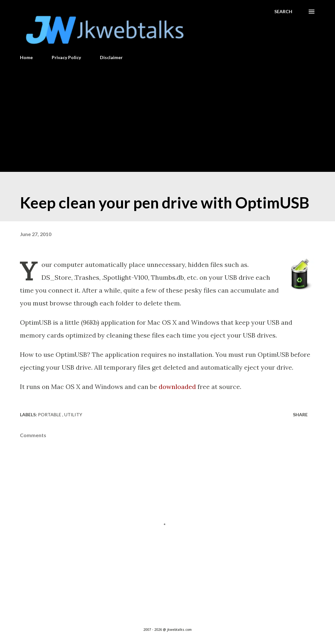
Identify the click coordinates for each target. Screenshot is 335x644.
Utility (73, 415)
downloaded (177, 387)
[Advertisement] (168, 113)
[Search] (283, 12)
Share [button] (300, 415)
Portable (50, 415)
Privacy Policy (66, 57)
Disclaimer (111, 57)
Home (26, 57)
